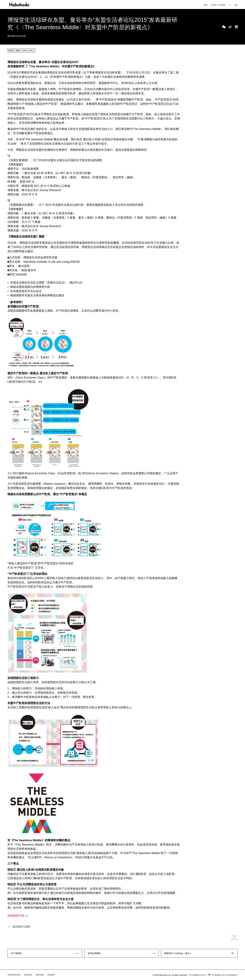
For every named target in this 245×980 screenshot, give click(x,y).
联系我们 (51, 975)
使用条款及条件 (14, 975)
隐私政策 (28, 975)
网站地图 (40, 975)
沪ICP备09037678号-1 (197, 975)
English (222, 5)
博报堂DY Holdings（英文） (178, 953)
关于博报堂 (16, 953)
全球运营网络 (94, 953)
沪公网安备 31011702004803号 (223, 975)
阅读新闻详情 (16, 916)
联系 (206, 5)
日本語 (214, 5)
